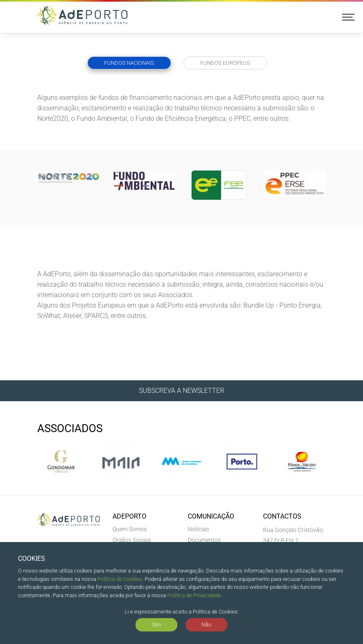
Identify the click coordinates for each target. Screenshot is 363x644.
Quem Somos (130, 529)
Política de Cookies (120, 579)
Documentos (204, 540)
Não (206, 625)
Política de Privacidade (194, 595)
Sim (157, 625)
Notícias (198, 529)
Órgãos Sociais (132, 540)
